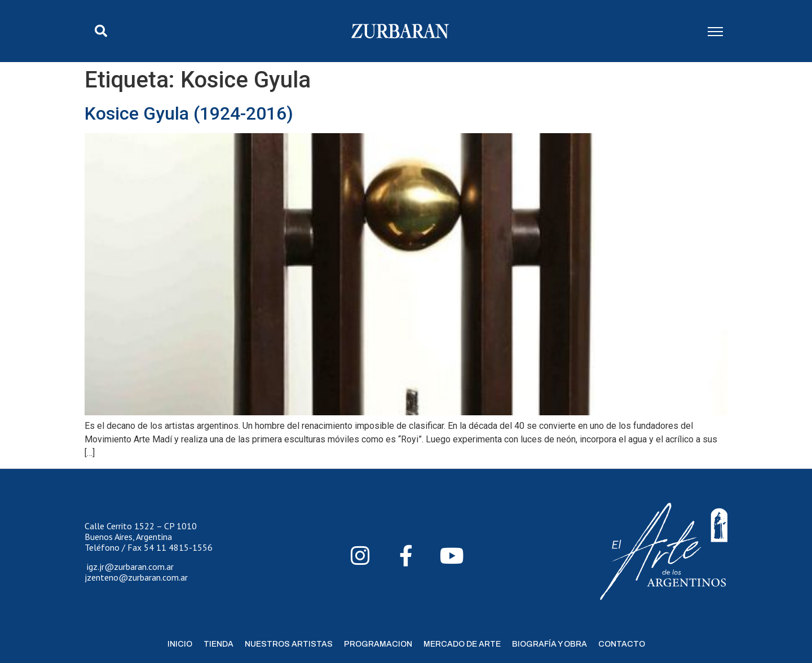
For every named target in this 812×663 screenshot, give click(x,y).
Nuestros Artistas (289, 644)
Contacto (622, 644)
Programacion (378, 644)
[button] (101, 31)
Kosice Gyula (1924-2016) (189, 113)
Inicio (180, 644)
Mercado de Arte (462, 644)
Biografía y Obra (550, 644)
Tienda (219, 644)
